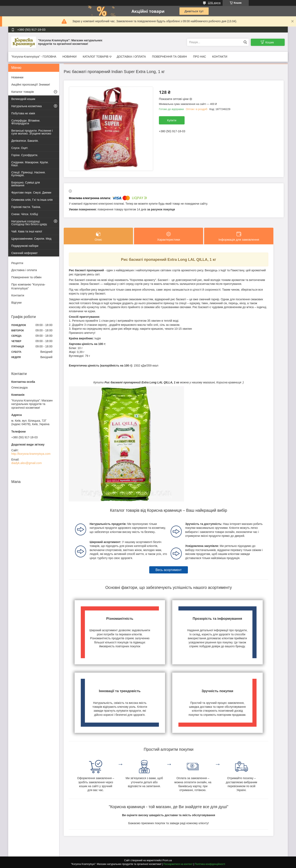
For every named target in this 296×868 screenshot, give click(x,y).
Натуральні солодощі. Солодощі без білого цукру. (29, 223)
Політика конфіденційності (210, 864)
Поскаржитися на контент (178, 864)
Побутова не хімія (23, 113)
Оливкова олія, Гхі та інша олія (32, 200)
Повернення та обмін (26, 277)
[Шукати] (245, 42)
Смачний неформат (24, 253)
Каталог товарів (23, 92)
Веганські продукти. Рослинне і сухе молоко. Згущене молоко (32, 132)
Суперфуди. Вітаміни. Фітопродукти (26, 122)
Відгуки (16, 302)
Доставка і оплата (24, 270)
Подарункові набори (25, 246)
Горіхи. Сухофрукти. (25, 155)
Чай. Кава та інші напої (27, 231)
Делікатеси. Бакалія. (25, 141)
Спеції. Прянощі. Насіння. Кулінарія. (28, 174)
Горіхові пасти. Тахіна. (26, 207)
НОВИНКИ (70, 57)
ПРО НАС (199, 57)
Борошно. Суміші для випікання (26, 184)
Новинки (17, 77)
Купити (172, 120)
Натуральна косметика (27, 106)
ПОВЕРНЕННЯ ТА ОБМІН (169, 57)
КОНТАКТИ (220, 57)
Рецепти (17, 263)
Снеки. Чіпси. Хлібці (25, 214)
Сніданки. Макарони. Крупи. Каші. (30, 164)
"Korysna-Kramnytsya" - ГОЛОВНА (34, 57)
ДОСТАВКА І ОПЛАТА (131, 57)
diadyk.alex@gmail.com (27, 463)
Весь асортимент (168, 570)
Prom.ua (167, 860)
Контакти (18, 295)
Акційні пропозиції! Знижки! (31, 84)
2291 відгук (214, 3)
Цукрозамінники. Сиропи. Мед (31, 239)
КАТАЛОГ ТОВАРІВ (95, 57)
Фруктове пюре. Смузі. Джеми (31, 193)
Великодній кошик (23, 99)
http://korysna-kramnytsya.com (31, 454)
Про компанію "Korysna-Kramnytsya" (28, 286)
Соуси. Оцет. (20, 148)
